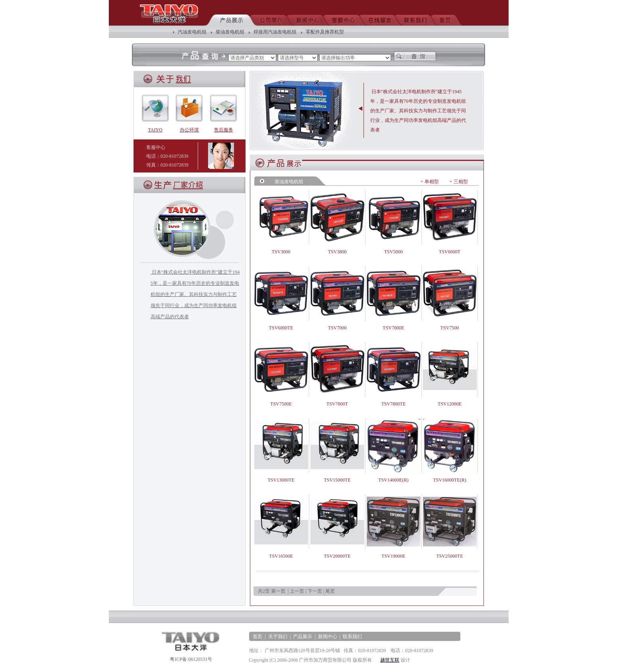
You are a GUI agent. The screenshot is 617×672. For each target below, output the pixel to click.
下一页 (315, 591)
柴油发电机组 (230, 32)
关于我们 (278, 637)
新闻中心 (328, 637)
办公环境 (189, 127)
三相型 (461, 182)
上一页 (297, 591)
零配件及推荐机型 (325, 32)
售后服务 (223, 127)
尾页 (330, 591)
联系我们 (352, 637)
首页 (257, 637)
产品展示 (303, 637)
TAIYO (155, 127)
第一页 (278, 591)
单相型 (432, 182)
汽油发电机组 (192, 32)
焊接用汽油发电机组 (275, 32)
